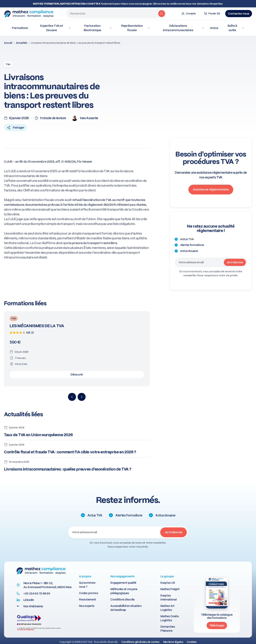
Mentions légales (173, 642)
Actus (214, 28)
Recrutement (87, 599)
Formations (21, 28)
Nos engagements (122, 576)
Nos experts (87, 606)
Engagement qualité (123, 583)
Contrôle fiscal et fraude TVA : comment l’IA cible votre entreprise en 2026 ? (70, 452)
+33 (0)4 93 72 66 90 (37, 593)
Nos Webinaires (33, 606)
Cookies (192, 642)
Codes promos (89, 593)
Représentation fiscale (135, 28)
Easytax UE (168, 583)
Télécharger (217, 625)
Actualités (22, 43)
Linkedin (29, 600)
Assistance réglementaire (211, 189)
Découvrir (77, 375)
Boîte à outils (236, 28)
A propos (85, 576)
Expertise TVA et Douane (55, 28)
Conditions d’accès (122, 599)
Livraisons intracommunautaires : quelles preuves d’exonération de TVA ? (68, 469)
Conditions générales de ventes (140, 642)
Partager (15, 128)
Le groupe (167, 576)
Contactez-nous (239, 14)
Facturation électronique (98, 28)
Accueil (8, 43)
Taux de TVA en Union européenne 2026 (38, 435)
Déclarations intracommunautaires (183, 28)
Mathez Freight (170, 589)
